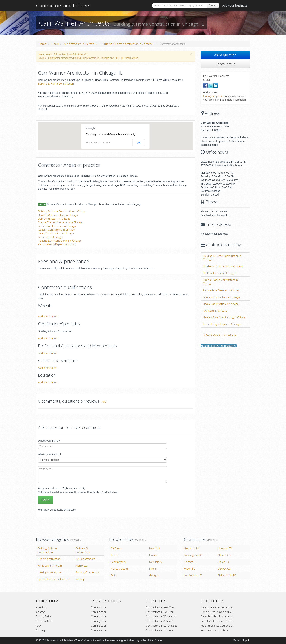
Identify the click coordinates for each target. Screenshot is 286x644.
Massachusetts (120, 569)
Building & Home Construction (56, 84)
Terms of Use (44, 621)
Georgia (154, 575)
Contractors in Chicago (159, 630)
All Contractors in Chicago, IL (81, 44)
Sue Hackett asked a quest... (217, 621)
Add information (48, 316)
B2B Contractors (85, 559)
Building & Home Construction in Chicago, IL (128, 44)
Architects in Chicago (50, 237)
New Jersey (156, 562)
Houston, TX (225, 548)
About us (41, 607)
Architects (81, 566)
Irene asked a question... (215, 630)
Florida (153, 555)
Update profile (225, 64)
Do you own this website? (98, 143)
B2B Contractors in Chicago (54, 219)
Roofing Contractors (87, 572)
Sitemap (41, 630)
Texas (114, 555)
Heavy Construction (49, 559)
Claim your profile (213, 96)
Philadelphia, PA (227, 575)
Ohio (114, 575)
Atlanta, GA (224, 555)
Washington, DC (193, 555)
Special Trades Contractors (54, 579)
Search (213, 5)
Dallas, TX (223, 562)
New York (155, 548)
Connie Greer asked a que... (217, 612)
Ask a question (225, 55)
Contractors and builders (63, 5)
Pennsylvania (118, 562)
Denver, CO (224, 569)
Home (42, 44)
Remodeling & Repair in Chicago (57, 244)
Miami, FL (189, 569)
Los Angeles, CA (193, 575)
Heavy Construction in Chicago (56, 233)
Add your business (235, 5)
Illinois (55, 44)
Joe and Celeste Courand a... (217, 626)
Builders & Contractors (83, 550)
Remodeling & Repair (50, 566)
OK (139, 143)
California (116, 548)
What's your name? (49, 441)
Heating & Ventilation (50, 572)
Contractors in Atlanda (159, 621)
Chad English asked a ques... (217, 616)
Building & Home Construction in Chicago (62, 211)
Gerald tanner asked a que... (217, 607)
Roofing (80, 579)
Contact (41, 612)
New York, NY (192, 548)
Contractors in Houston (160, 612)
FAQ (38, 626)
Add (104, 402)
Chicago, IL (190, 562)
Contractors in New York (160, 607)
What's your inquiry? (50, 454)
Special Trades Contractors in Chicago (60, 222)
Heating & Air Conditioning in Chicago (60, 241)
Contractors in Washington (161, 616)
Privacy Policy (44, 616)
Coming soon (99, 607)
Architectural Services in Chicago (57, 226)
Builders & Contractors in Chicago (58, 215)
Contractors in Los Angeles (162, 626)
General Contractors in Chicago (56, 230)
